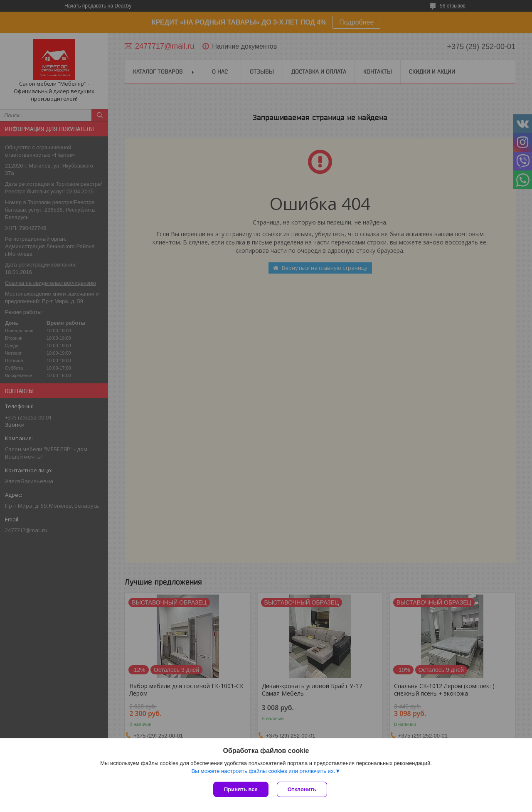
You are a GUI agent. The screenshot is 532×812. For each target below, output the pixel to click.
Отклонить (302, 789)
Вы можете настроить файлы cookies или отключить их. (263, 771)
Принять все (241, 789)
